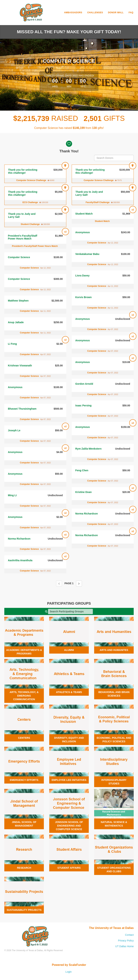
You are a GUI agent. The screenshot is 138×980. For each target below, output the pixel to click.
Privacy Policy (126, 941)
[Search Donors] (114, 158)
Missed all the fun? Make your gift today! (69, 32)
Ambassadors (73, 13)
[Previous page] (59, 583)
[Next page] (79, 583)
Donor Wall (116, 13)
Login (68, 972)
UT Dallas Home (125, 946)
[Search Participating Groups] (70, 611)
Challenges (95, 13)
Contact (129, 935)
